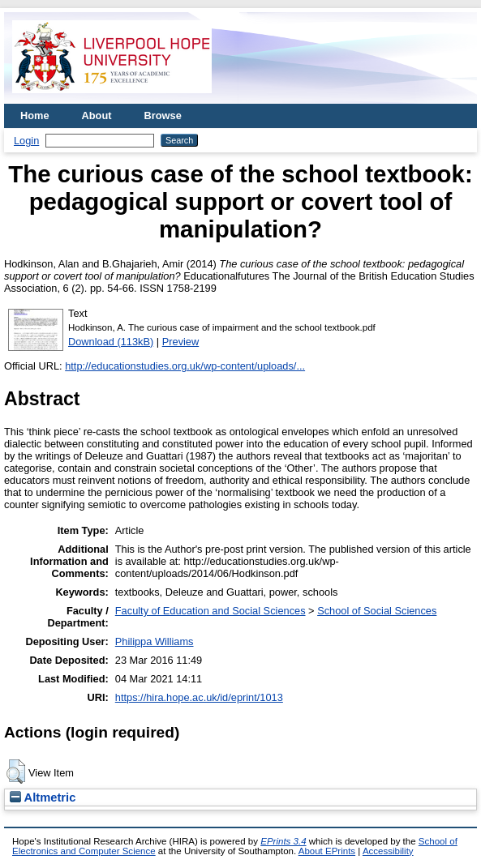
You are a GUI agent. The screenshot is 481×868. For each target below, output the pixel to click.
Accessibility (388, 851)
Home (35, 115)
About (97, 115)
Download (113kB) (111, 342)
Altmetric (43, 797)
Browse (163, 115)
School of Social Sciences (377, 611)
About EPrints (327, 851)
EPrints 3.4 (283, 841)
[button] (16, 772)
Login (26, 141)
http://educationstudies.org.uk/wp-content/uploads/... (185, 366)
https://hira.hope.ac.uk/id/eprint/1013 (199, 697)
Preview (181, 342)
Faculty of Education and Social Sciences (210, 611)
